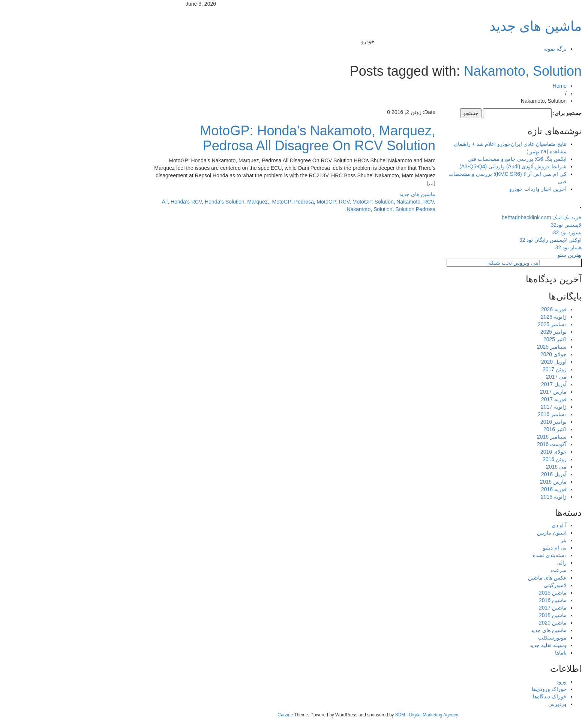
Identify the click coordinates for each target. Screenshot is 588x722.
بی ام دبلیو (481, 548)
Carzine (212, 715)
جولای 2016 (480, 452)
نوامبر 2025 (480, 332)
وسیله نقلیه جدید (474, 645)
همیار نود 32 (495, 247)
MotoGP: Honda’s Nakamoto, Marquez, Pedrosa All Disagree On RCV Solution (244, 138)
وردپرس (484, 704)
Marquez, (184, 202)
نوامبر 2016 (480, 422)
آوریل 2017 (480, 384)
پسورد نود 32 (493, 232)
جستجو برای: (493, 113)
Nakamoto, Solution (449, 71)
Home (486, 86)
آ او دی (485, 525)
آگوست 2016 (478, 444)
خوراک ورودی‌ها (475, 689)
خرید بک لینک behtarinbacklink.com (468, 217)
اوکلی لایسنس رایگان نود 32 (477, 240)
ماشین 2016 (479, 600)
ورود (488, 682)
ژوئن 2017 (481, 369)
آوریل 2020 (480, 362)
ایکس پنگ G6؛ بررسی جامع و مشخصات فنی (443, 159)
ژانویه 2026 (480, 317)
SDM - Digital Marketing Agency (353, 715)
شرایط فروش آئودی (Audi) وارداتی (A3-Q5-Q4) (439, 166)
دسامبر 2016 (478, 414)
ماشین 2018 (479, 615)
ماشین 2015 (479, 593)
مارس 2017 (479, 392)
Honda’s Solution (151, 202)
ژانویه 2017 (480, 407)
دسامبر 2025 (478, 324)
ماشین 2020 (479, 623)
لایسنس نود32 (492, 225)
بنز (490, 540)
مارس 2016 (479, 482)
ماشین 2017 (479, 608)
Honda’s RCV (112, 202)
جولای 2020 (480, 354)
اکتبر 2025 (481, 339)
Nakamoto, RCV (341, 202)
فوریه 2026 (480, 309)
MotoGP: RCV (259, 202)
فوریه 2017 (480, 399)
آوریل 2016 (480, 474)
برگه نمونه (481, 49)
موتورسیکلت (478, 638)
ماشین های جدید (462, 26)
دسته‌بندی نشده (476, 555)
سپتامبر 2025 (478, 347)
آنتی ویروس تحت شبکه (440, 263)
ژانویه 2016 (480, 497)
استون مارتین (478, 533)
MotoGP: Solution (299, 202)
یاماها (487, 653)
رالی (488, 563)
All (91, 202)
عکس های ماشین (473, 578)
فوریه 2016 (480, 489)
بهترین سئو (496, 255)
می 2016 (482, 467)
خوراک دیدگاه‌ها (476, 697)
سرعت (485, 570)
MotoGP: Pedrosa (219, 202)
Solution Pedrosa (341, 209)
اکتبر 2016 (481, 429)
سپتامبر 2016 (478, 437)
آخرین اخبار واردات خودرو (464, 189)
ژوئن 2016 (481, 459)
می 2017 (482, 377)
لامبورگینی (481, 585)
